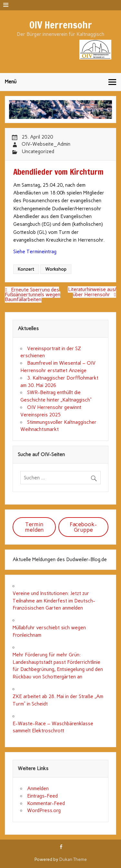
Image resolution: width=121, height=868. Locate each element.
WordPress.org (44, 810)
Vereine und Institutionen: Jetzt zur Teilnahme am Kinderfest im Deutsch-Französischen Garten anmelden (54, 601)
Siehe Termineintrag (35, 252)
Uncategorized (38, 152)
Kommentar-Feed (46, 803)
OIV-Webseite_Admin (46, 144)
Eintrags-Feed (42, 796)
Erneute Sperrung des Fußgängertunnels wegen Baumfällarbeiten (33, 295)
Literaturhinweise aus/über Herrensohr (92, 292)
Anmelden (38, 789)
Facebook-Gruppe (83, 527)
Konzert (26, 269)
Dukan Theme (73, 859)
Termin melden (34, 527)
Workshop (56, 269)
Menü (11, 82)
